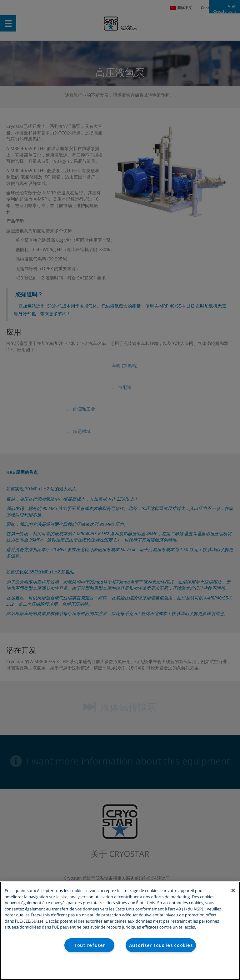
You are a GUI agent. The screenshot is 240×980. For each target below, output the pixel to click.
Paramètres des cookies (120, 967)
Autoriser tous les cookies (161, 945)
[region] (120, 931)
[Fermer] (233, 890)
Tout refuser (90, 945)
